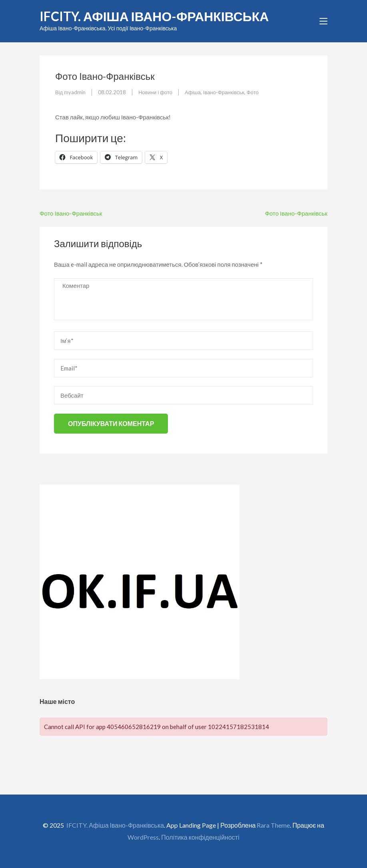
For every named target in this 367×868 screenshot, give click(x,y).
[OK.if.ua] (140, 677)
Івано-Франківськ (224, 92)
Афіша (193, 92)
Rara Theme (273, 825)
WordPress (143, 837)
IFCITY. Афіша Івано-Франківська (154, 16)
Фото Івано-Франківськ (71, 213)
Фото (253, 92)
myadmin (75, 92)
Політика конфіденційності (200, 837)
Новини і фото (155, 92)
